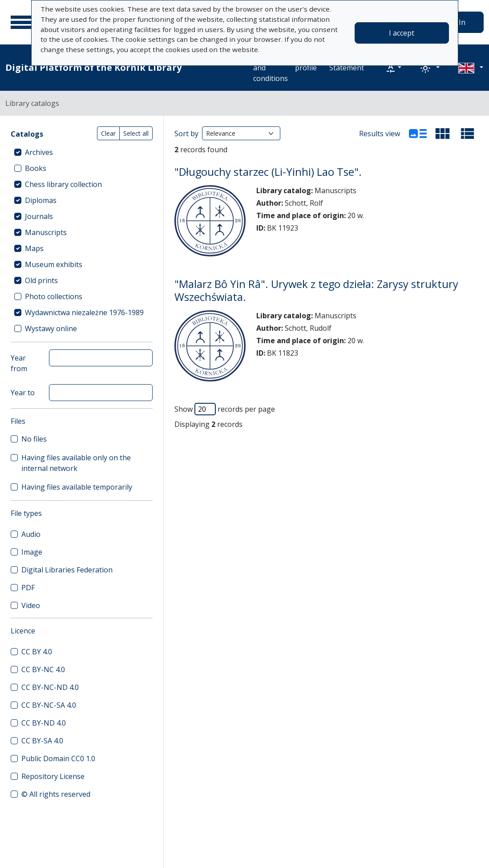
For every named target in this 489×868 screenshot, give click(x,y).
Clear (108, 133)
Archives (39, 152)
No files (34, 439)
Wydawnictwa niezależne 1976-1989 (84, 312)
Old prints (41, 280)
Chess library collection (63, 184)
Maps (34, 248)
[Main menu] (22, 22)
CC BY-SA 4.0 (42, 741)
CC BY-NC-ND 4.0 (50, 687)
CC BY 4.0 (37, 652)
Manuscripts (46, 232)
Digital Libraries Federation (67, 570)
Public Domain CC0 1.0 (58, 758)
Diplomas (41, 200)
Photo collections (54, 296)
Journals (39, 216)
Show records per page (225, 409)
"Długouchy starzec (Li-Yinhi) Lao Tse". (268, 172)
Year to (23, 393)
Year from (19, 363)
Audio (31, 534)
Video (31, 605)
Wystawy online (51, 329)
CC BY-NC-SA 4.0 (49, 705)
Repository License (53, 776)
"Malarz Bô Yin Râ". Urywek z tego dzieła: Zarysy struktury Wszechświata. (316, 290)
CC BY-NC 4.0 (43, 669)
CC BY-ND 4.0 (44, 723)
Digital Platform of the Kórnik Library (93, 67)
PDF (28, 588)
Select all (136, 133)
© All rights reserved (56, 794)
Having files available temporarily (77, 487)
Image (32, 552)
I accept (402, 33)
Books (36, 168)
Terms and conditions (271, 68)
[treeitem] (82, 152)
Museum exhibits (54, 264)
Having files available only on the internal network (76, 463)
